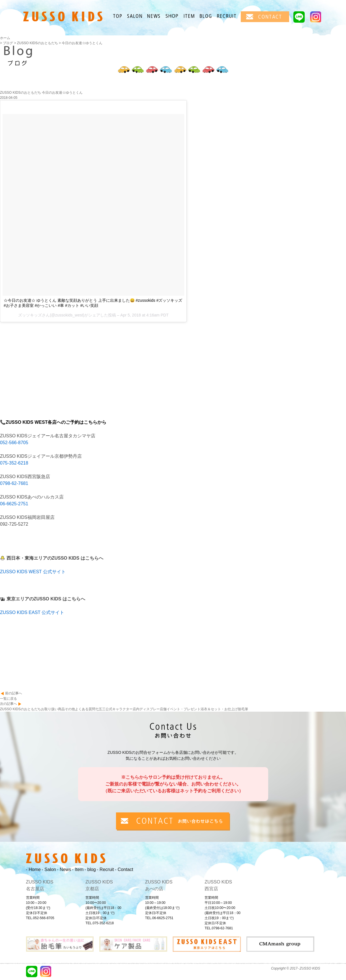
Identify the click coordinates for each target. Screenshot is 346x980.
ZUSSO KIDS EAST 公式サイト (32, 612)
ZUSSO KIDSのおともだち (21, 709)
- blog (90, 869)
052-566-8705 (14, 443)
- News (64, 869)
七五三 (100, 709)
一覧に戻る (8, 699)
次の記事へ (8, 704)
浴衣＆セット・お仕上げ (219, 709)
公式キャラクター (119, 709)
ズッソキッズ (30, 315)
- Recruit (105, 869)
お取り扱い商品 (53, 709)
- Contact (124, 869)
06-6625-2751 (14, 504)
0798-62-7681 (14, 483)
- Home (33, 869)
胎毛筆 (243, 709)
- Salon (49, 869)
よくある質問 (85, 709)
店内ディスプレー (146, 709)
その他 (70, 709)
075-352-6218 (14, 463)
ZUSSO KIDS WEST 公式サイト (33, 572)
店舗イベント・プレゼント (180, 709)
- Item (78, 869)
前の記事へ (14, 693)
